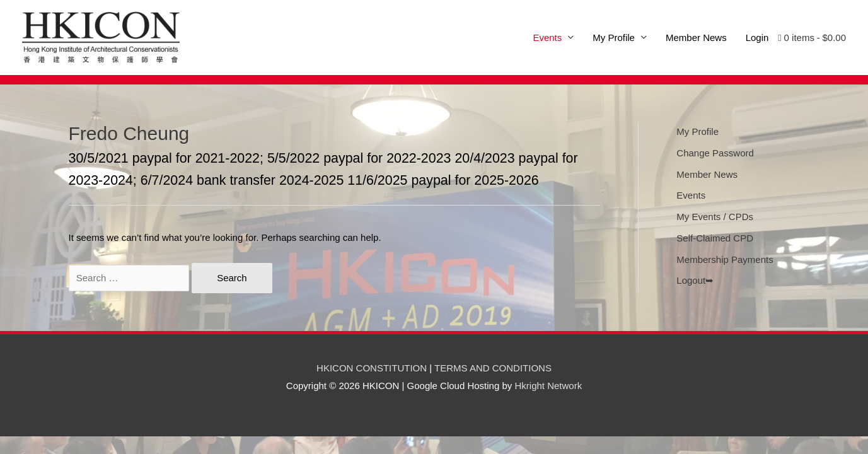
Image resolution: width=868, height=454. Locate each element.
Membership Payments (725, 259)
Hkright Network (548, 386)
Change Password (715, 153)
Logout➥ (695, 280)
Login (757, 38)
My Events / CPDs (715, 217)
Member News (696, 38)
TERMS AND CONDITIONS (493, 368)
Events (691, 195)
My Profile (614, 38)
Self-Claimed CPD (715, 238)
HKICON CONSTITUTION (372, 368)
